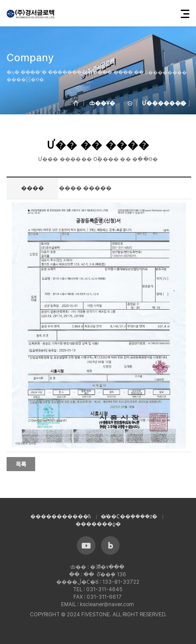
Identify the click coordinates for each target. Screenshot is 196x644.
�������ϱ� (98, 524)
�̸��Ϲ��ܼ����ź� (129, 516)
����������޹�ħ (61, 516)
